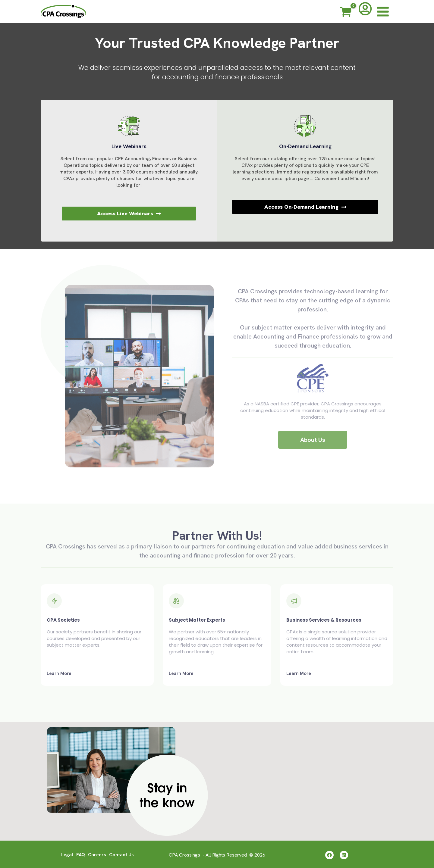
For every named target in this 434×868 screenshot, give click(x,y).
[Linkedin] (344, 854)
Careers (97, 854)
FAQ (80, 854)
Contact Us (122, 854)
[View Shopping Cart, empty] (346, 13)
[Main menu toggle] (383, 11)
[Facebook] (329, 854)
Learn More (59, 673)
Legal (66, 854)
